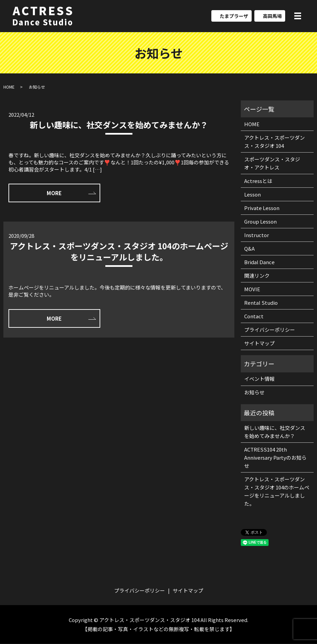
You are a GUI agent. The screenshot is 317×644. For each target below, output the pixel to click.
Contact (254, 316)
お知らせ (254, 393)
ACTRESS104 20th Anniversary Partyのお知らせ (275, 457)
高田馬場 (272, 16)
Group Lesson (260, 221)
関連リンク (257, 275)
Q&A (249, 248)
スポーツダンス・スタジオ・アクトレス (272, 163)
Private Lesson (262, 208)
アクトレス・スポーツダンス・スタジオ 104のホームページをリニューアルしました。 (119, 251)
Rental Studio (261, 303)
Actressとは (258, 181)
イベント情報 (259, 379)
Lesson (252, 194)
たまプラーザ (234, 16)
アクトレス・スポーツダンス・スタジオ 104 (274, 142)
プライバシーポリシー (270, 330)
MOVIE (252, 289)
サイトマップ (259, 343)
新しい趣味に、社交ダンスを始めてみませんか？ (119, 125)
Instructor (257, 235)
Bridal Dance (259, 262)
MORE (52, 193)
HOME (9, 87)
